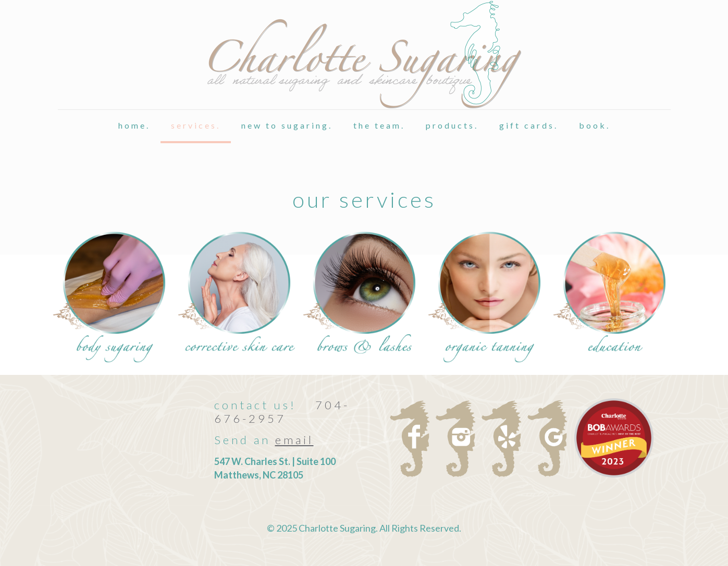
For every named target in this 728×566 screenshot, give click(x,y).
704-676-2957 (282, 412)
